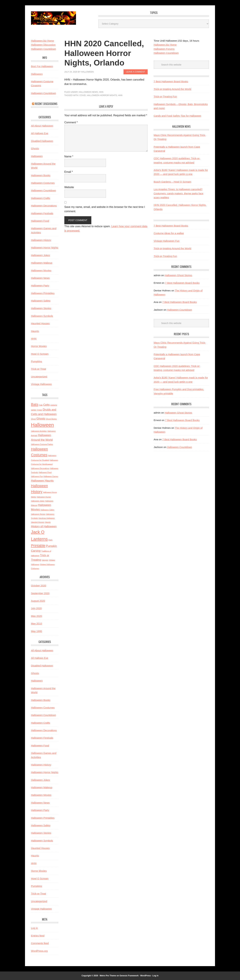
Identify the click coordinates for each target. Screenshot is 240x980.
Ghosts (35, 148)
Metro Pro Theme (108, 976)
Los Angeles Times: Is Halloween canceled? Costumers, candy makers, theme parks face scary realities (178, 193)
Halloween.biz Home (165, 45)
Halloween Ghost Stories (178, 275)
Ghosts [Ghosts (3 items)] (41, 419)
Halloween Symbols (42, 316)
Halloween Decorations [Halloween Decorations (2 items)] (40, 468)
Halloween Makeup (42, 263)
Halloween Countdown (166, 53)
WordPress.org (39, 951)
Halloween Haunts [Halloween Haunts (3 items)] (42, 481)
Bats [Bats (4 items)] (35, 404)
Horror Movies (39, 346)
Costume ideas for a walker (169, 233)
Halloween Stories (41, 308)
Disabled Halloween (42, 141)
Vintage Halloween (41, 384)
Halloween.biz (53, 18)
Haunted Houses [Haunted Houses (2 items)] (38, 522)
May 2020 (36, 616)
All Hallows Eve (40, 133)
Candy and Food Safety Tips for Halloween (177, 116)
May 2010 (36, 624)
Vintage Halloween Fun (167, 241)
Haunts (35, 331)
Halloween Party (40, 285)
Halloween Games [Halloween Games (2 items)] (51, 476)
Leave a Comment (136, 72)
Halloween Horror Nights (102, 95)
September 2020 (40, 593)
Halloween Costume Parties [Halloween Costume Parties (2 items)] (42, 444)
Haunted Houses (40, 323)
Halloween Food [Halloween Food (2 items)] (45, 472)
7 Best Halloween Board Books (171, 81)
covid (82, 95)
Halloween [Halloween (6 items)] (42, 425)
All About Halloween (42, 126)
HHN (101, 92)
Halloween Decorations (44, 206)
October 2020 (39, 586)
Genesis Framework (129, 976)
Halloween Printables (43, 293)
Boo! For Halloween (42, 66)
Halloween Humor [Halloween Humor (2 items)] (44, 497)
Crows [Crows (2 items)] (39, 410)
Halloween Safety (41, 301)
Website (69, 187)
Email (69, 172)
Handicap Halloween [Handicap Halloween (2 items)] (47, 518)
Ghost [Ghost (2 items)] (33, 419)
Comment (71, 122)
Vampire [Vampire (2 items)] (45, 560)
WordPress (146, 976)
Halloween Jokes (40, 255)
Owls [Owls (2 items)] (50, 540)
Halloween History (41, 240)
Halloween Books (41, 175)
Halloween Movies (41, 270)
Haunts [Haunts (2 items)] (48, 522)
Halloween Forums (164, 49)
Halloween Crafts (40, 198)
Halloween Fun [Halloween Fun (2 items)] (37, 476)
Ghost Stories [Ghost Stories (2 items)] (51, 419)
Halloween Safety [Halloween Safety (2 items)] (47, 510)
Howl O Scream (40, 354)
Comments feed (40, 943)
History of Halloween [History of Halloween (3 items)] (44, 526)
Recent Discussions (46, 104)
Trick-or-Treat (38, 369)
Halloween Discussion (43, 45)
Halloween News (88, 92)
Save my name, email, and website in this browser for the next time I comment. (105, 209)
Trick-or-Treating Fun (165, 96)
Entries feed (38, 936)
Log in (34, 928)
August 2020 (38, 601)
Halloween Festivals (42, 213)
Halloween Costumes (43, 183)
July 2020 (36, 608)
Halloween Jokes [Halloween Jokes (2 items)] (38, 501)
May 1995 (36, 631)
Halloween (37, 74)
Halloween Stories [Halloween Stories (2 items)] (38, 514)
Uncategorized (39, 377)
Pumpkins (36, 361)
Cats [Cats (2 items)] (41, 405)
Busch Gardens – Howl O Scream (172, 182)
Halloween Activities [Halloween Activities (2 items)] (39, 431)
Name (69, 156)
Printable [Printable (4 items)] (38, 546)
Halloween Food (40, 221)
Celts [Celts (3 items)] (46, 405)
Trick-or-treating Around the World (172, 89)
